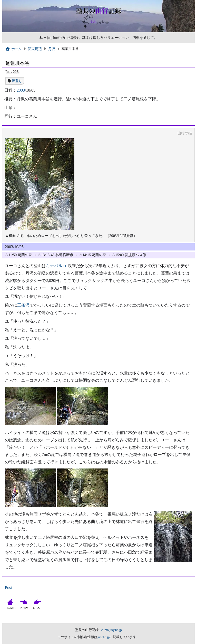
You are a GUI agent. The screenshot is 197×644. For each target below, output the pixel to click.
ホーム (13, 49)
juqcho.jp (104, 637)
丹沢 (52, 49)
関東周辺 (35, 49)
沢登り (17, 81)
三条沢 (23, 305)
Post (8, 588)
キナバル (54, 266)
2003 (21, 90)
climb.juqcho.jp (112, 630)
